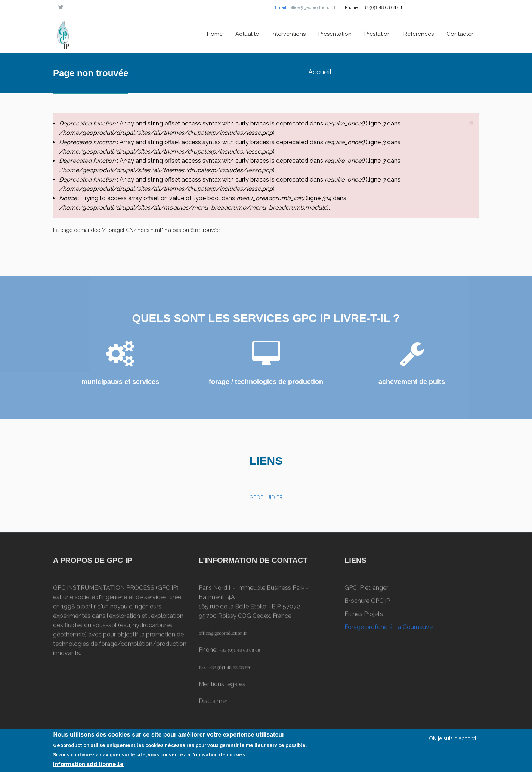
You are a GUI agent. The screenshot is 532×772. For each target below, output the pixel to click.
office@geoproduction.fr (313, 7)
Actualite (247, 34)
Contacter (460, 34)
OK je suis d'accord (452, 740)
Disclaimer (213, 704)
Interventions (289, 34)
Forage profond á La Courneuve (389, 630)
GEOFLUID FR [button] (266, 497)
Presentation (335, 34)
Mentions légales (222, 687)
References (419, 34)
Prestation (378, 34)
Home (215, 34)
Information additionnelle (88, 766)
